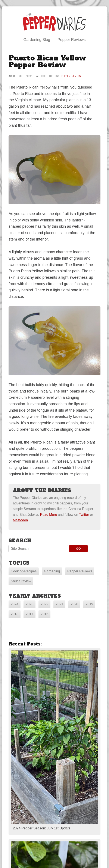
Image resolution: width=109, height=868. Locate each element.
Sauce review (21, 581)
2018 (15, 614)
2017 (29, 614)
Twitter (84, 515)
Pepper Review (71, 76)
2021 (59, 604)
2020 (74, 604)
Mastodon (20, 520)
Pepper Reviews (72, 40)
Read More (48, 515)
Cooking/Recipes (24, 571)
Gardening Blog (37, 40)
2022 (44, 604)
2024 (15, 604)
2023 (29, 604)
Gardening (52, 571)
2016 (44, 614)
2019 (89, 604)
